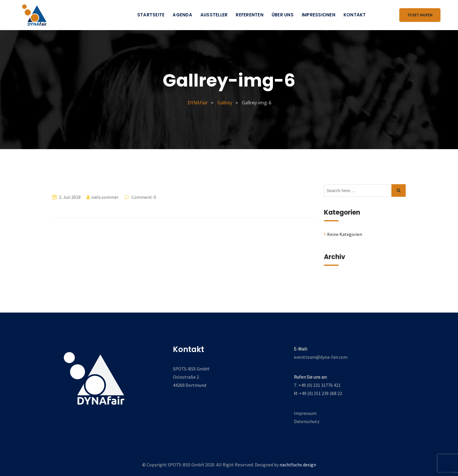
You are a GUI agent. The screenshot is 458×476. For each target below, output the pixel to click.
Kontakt (355, 15)
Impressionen (319, 15)
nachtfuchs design (298, 465)
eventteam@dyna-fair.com (321, 357)
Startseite (151, 15)
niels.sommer (105, 197)
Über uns (283, 15)
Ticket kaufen (420, 15)
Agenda (182, 15)
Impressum (305, 413)
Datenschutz (307, 421)
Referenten (250, 15)
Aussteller (214, 15)
